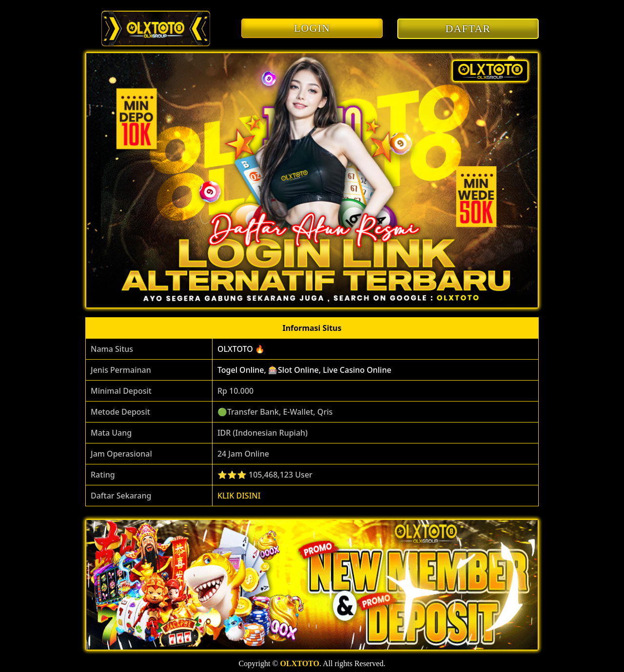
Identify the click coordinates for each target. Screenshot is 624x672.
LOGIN (312, 28)
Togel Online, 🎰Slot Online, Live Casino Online (304, 370)
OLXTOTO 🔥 (241, 349)
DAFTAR (468, 29)
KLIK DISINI (239, 496)
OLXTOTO (300, 663)
